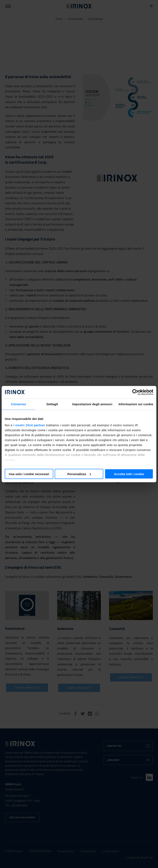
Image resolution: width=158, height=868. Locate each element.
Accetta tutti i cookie (129, 474)
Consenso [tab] (18, 404)
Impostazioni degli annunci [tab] (92, 404)
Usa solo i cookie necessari (29, 474)
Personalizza (79, 474)
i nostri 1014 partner (29, 425)
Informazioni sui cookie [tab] (136, 404)
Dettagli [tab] (52, 404)
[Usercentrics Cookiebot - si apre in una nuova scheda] (135, 392)
